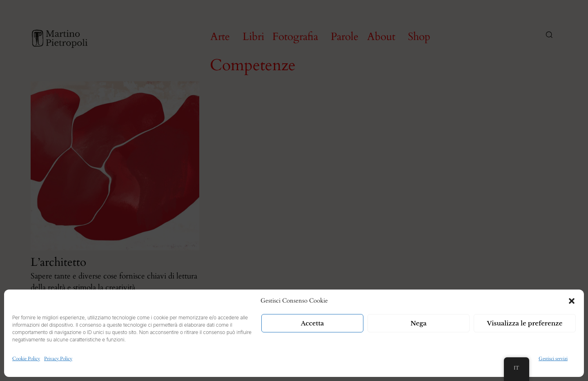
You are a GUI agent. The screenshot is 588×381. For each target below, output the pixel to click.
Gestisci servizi (553, 359)
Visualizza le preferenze (525, 323)
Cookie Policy (26, 359)
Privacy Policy (58, 359)
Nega (419, 323)
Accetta (313, 323)
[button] (572, 301)
